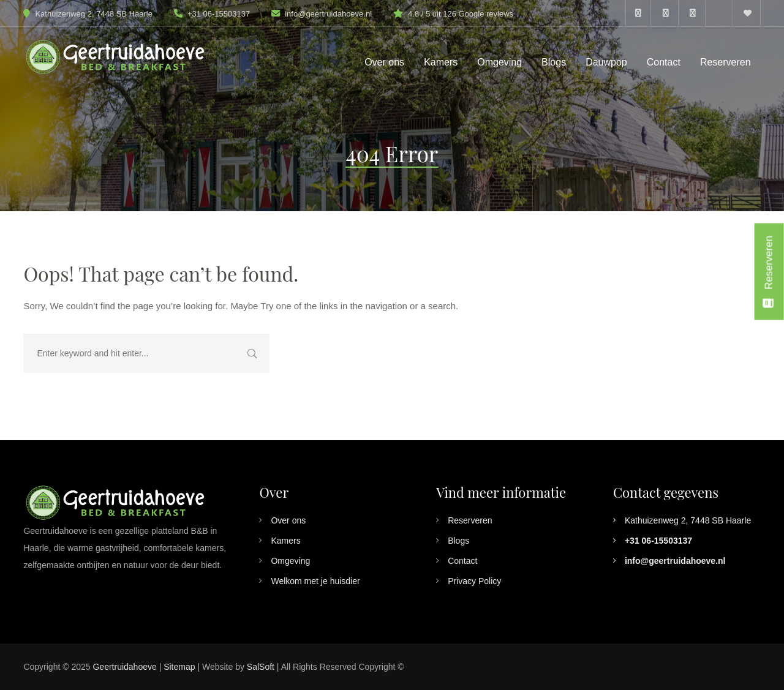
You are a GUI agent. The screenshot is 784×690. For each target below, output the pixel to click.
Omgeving (290, 561)
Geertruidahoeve (124, 667)
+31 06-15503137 (212, 14)
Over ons (288, 520)
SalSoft (261, 667)
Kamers (285, 541)
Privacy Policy (474, 581)
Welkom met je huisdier (315, 581)
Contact (462, 561)
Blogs (458, 541)
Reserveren (470, 520)
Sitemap (179, 667)
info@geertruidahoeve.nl (328, 14)
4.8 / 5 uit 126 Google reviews (461, 14)
